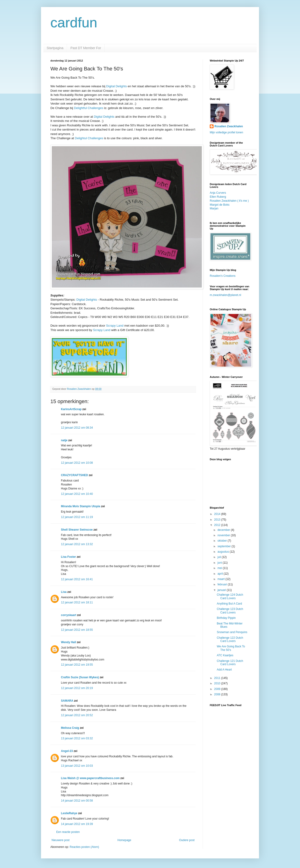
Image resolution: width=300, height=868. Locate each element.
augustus (224, 552)
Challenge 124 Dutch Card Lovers (230, 596)
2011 (218, 678)
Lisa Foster (68, 557)
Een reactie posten (68, 832)
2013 (218, 520)
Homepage (124, 840)
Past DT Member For (86, 48)
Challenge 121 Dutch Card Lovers (230, 663)
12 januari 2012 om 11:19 (77, 517)
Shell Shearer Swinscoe (77, 530)
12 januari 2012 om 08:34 (77, 428)
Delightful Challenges (88, 108)
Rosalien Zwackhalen (229, 126)
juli (220, 557)
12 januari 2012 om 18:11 (77, 602)
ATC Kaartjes (225, 655)
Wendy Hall (68, 642)
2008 (218, 694)
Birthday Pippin (226, 618)
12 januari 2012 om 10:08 (77, 463)
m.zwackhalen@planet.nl (225, 295)
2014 (218, 514)
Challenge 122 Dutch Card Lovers (230, 639)
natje (64, 440)
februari (223, 584)
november (224, 535)
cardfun (74, 23)
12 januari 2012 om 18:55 (77, 630)
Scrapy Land (115, 326)
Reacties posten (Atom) (84, 847)
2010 (218, 683)
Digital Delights (116, 86)
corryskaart (69, 615)
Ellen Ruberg (218, 197)
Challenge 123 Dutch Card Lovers (230, 611)
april (221, 574)
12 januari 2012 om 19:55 (77, 665)
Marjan (214, 208)
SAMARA (67, 701)
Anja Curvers (218, 193)
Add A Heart (224, 670)
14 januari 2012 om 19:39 (77, 824)
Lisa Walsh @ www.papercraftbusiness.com (90, 778)
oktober (223, 541)
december (224, 530)
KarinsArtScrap (71, 409)
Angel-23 (67, 751)
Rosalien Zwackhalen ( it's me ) (229, 201)
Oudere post (187, 840)
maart (221, 579)
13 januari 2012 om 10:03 (77, 766)
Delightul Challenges (89, 138)
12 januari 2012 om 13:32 (77, 544)
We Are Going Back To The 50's (231, 648)
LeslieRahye (69, 813)
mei (220, 568)
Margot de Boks (220, 205)
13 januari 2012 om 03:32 (77, 738)
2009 (218, 689)
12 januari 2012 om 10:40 (77, 494)
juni (220, 563)
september (225, 546)
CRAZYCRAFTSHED (74, 475)
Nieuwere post (61, 840)
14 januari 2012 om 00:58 (77, 801)
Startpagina (55, 48)
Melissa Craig (70, 728)
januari (222, 590)
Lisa (64, 592)
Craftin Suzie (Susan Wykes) (80, 677)
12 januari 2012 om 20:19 (77, 688)
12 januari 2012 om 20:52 (77, 715)
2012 (218, 525)
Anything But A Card (229, 604)
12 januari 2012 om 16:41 (77, 579)
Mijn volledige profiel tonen (226, 132)
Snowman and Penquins (232, 632)
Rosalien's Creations (223, 276)
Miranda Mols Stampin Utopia (81, 506)
